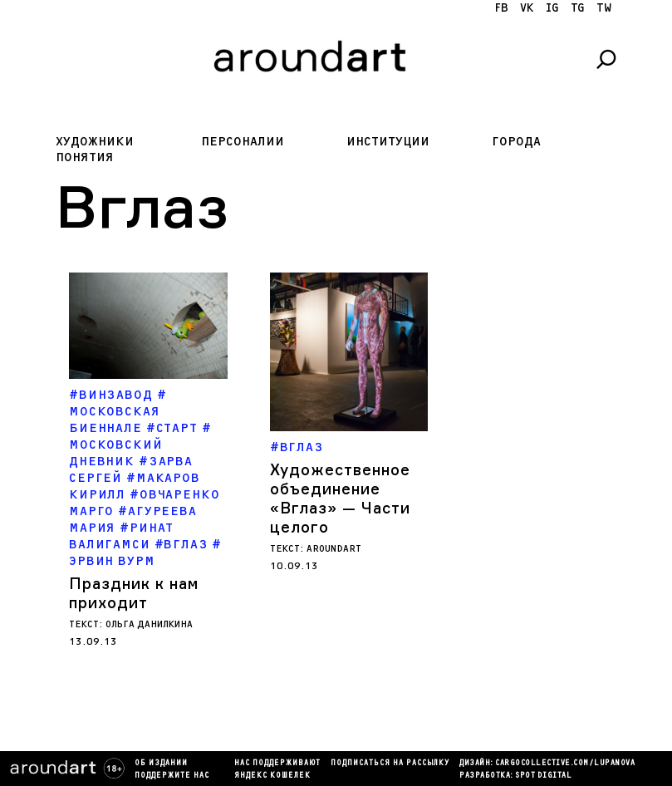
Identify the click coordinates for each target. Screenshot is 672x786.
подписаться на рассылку (390, 764)
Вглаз (186, 545)
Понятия (85, 157)
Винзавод (116, 395)
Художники (95, 142)
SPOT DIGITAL (543, 776)
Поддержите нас (172, 776)
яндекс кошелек (272, 776)
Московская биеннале (115, 420)
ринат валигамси (121, 536)
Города (516, 142)
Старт (177, 428)
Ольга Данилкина (149, 624)
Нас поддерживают (277, 764)
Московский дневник (116, 453)
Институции (388, 142)
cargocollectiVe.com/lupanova (565, 764)
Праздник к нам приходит (134, 593)
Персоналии (243, 142)
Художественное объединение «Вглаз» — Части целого (340, 498)
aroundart (334, 549)
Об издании (161, 764)
